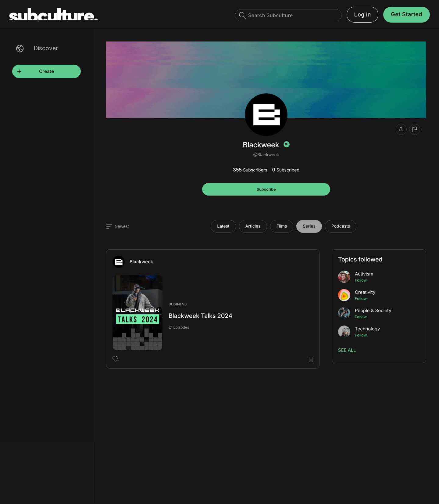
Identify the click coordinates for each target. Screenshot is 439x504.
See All (347, 350)
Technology (367, 329)
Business (178, 304)
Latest (223, 226)
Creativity (365, 292)
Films (282, 226)
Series (309, 226)
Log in (362, 14)
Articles (253, 226)
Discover (46, 48)
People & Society (373, 310)
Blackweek (141, 262)
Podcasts (341, 226)
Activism (364, 274)
